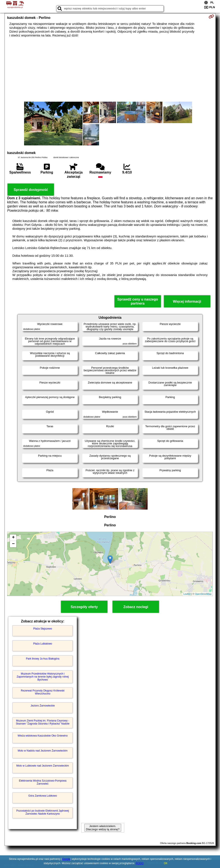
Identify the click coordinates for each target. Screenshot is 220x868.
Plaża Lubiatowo (43, 644)
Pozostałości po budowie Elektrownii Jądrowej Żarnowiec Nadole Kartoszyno (43, 812)
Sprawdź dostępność (31, 190)
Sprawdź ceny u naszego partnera (138, 301)
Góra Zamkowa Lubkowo (43, 796)
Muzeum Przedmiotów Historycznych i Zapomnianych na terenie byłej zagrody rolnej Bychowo (43, 677)
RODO (140, 863)
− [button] (13, 544)
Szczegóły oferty (84, 607)
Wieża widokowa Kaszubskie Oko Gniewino (43, 736)
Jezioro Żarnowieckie (43, 706)
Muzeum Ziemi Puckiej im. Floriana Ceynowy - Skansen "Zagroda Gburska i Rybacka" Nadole (43, 722)
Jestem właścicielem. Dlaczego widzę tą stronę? (103, 828)
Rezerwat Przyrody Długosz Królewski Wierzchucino (43, 692)
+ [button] (13, 538)
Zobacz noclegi (136, 607)
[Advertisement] (110, 69)
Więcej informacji (187, 301)
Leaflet (187, 594)
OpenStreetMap (203, 594)
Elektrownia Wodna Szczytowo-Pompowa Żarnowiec (43, 782)
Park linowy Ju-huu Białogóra (43, 659)
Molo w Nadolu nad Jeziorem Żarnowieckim (43, 751)
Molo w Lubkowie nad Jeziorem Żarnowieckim (43, 766)
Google (66, 859)
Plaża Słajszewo (43, 629)
